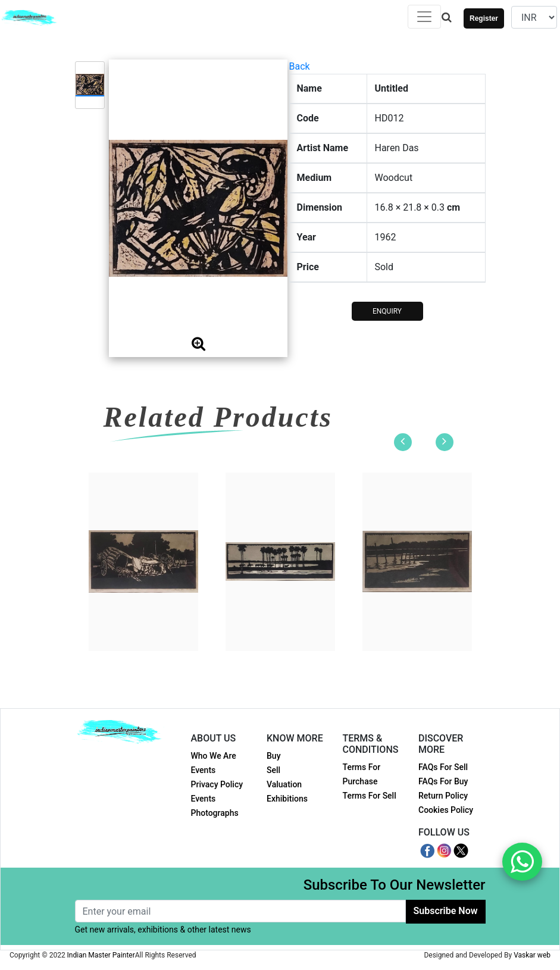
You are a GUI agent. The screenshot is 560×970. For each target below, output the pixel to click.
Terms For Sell (370, 796)
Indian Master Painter (101, 955)
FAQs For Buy (443, 781)
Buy (273, 756)
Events (204, 770)
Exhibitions (287, 799)
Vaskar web (532, 955)
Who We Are (214, 756)
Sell (273, 770)
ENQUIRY (387, 311)
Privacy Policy (217, 784)
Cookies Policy (446, 810)
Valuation (284, 784)
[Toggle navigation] (424, 17)
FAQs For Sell (443, 767)
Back (300, 66)
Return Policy (443, 796)
